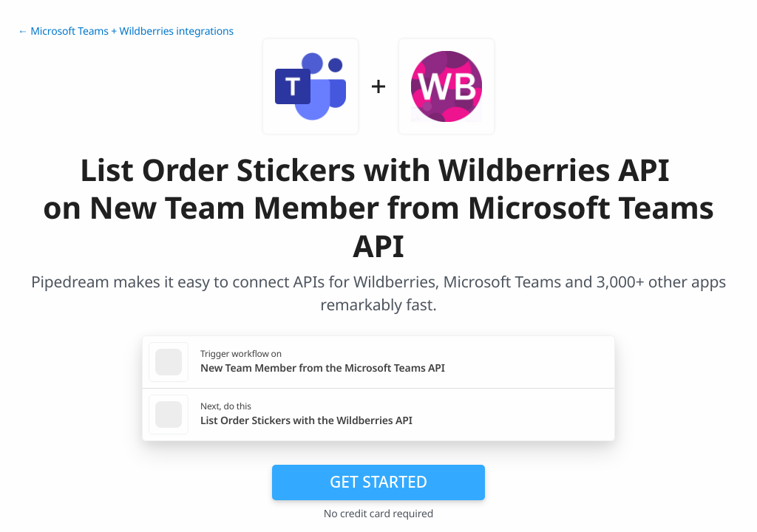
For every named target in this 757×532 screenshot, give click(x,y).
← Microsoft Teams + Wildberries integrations (126, 31)
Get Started (378, 482)
